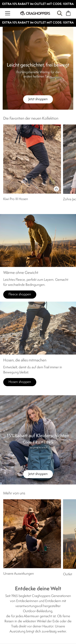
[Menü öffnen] (8, 13)
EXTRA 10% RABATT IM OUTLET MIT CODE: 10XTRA (38, 4)
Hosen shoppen (20, 382)
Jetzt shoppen (38, 99)
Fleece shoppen (20, 294)
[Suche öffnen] (60, 13)
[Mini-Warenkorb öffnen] (68, 13)
